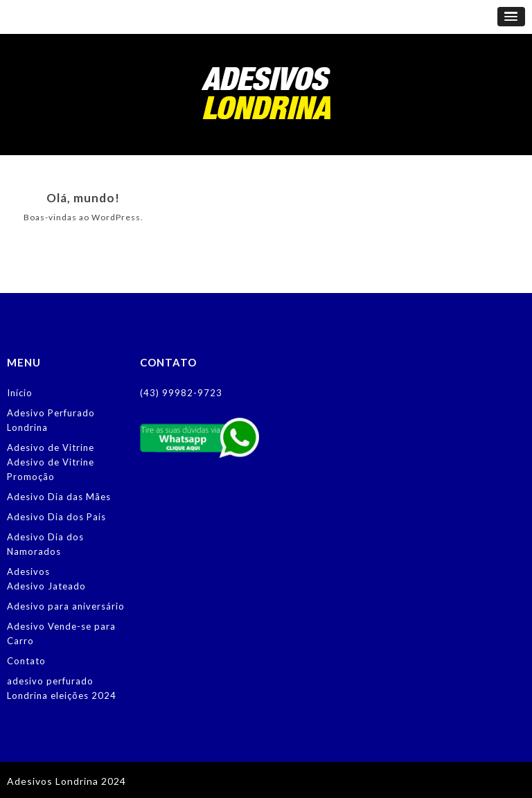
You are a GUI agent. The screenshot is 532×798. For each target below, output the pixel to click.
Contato (26, 661)
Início (20, 393)
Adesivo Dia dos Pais (56, 517)
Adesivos (28, 571)
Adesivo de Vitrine (51, 447)
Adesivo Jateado (46, 586)
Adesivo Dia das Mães (59, 497)
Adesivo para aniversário (66, 606)
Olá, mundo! (83, 198)
